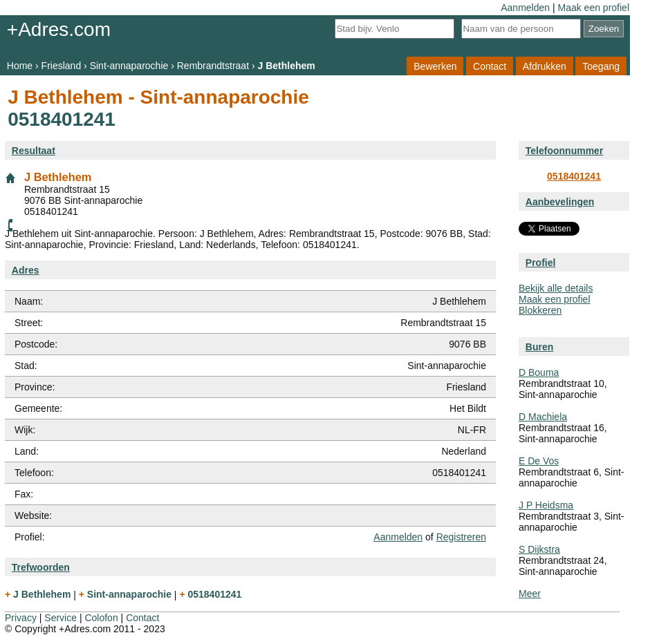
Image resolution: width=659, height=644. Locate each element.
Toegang (601, 66)
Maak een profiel (593, 8)
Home (20, 66)
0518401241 (574, 176)
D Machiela (543, 417)
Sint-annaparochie (129, 66)
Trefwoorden (41, 567)
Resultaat (34, 151)
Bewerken (435, 66)
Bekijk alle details (556, 288)
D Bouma (539, 372)
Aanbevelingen (560, 202)
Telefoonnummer (565, 151)
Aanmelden (525, 8)
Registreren (461, 537)
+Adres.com (59, 29)
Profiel (541, 263)
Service (61, 618)
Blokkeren (540, 310)
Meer (530, 594)
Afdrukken (545, 66)
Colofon (101, 618)
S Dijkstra (539, 549)
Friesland (62, 66)
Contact (490, 66)
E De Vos (539, 461)
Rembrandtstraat (213, 66)
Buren (539, 347)
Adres (26, 270)
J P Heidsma (546, 505)
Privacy (21, 618)
